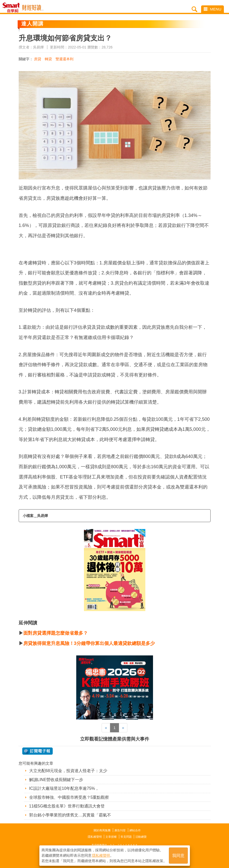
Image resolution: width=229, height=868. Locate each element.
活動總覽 (141, 837)
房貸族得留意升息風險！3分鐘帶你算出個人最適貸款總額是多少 (89, 643)
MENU (212, 9)
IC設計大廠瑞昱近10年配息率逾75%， (64, 788)
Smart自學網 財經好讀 (33, 8)
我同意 (178, 856)
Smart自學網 (12, 8)
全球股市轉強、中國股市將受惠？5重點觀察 (69, 797)
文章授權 (111, 837)
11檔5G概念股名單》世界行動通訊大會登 (67, 806)
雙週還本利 (64, 59)
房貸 (38, 59)
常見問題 (126, 837)
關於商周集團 (102, 830)
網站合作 (135, 830)
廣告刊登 (120, 830)
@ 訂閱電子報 (37, 751)
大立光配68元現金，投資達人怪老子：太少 (68, 771)
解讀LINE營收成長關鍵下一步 (56, 780)
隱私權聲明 (95, 837)
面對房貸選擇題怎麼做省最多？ (56, 633)
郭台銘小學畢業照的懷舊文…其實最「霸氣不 (70, 815)
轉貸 (48, 59)
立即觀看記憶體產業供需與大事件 (115, 739)
